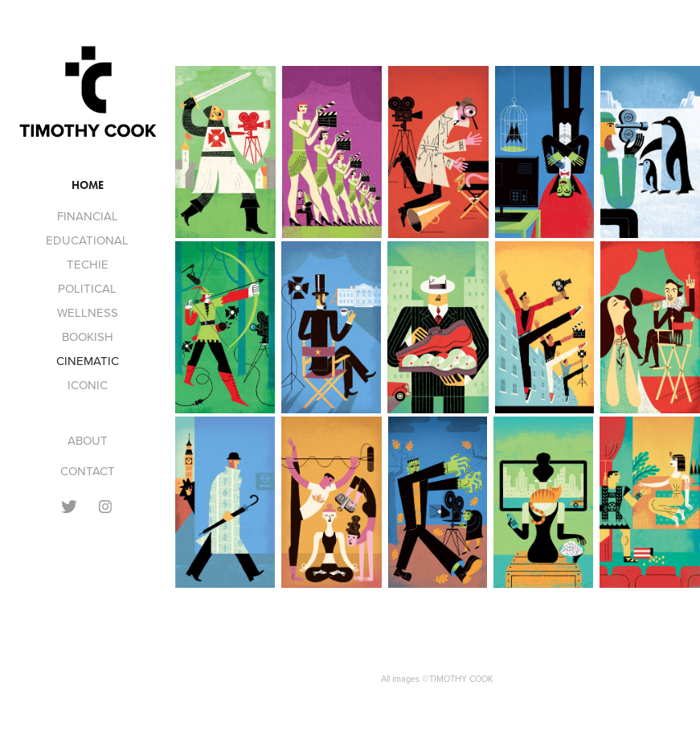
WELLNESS (88, 312)
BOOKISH (88, 337)
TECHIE (88, 264)
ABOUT (88, 440)
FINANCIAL (88, 216)
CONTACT (88, 471)
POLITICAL (87, 288)
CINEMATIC (88, 361)
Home (88, 185)
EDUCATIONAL (87, 240)
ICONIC (88, 385)
